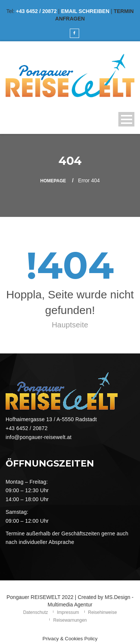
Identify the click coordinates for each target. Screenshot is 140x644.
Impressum (68, 612)
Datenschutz (36, 612)
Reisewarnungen (70, 620)
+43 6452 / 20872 (36, 11)
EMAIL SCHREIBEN (85, 11)
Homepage (53, 181)
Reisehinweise (102, 612)
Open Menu (126, 119)
